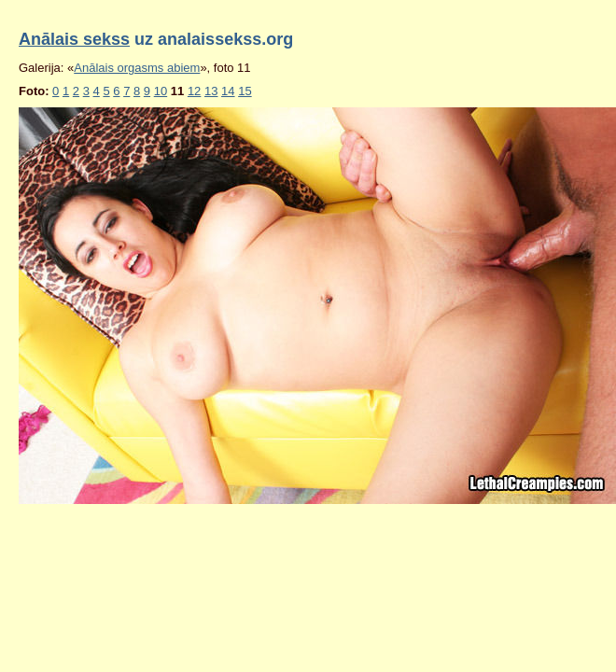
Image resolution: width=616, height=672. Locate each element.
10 (161, 91)
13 (211, 91)
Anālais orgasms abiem (137, 68)
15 (245, 91)
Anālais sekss (74, 39)
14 (228, 91)
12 (194, 91)
